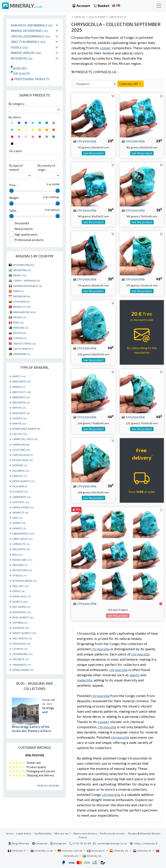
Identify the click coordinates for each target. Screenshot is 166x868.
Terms (10, 833)
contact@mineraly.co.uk (112, 843)
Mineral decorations (29, 31)
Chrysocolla (118, 17)
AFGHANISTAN (24, 265)
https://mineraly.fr (146, 843)
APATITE (19, 408)
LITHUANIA (22, 301)
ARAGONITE (21, 413)
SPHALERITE (21, 644)
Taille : (13, 211)
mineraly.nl (142, 850)
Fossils (19, 47)
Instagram (58, 843)
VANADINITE (22, 665)
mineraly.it (96, 850)
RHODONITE (22, 612)
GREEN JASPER (23, 507)
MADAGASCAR (24, 312)
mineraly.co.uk (42, 850)
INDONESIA (22, 296)
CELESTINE (21, 450)
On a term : (16, 151)
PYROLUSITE (22, 596)
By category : (17, 104)
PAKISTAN (21, 328)
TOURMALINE (22, 654)
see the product (93, 153)
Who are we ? (62, 833)
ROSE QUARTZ (23, 617)
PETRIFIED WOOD (25, 581)
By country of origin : (46, 168)
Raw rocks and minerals (32, 25)
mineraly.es (119, 850)
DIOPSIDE (20, 465)
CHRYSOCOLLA (23, 455)
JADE (17, 518)
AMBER (19, 387)
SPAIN (18, 291)
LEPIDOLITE (21, 544)
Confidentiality (43, 833)
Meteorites (22, 58)
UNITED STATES (24, 343)
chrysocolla (85, 141)
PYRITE (18, 591)
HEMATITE (20, 512)
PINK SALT (20, 586)
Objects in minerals (28, 42)
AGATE (19, 376)
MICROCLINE (22, 560)
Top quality (20, 74)
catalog (80, 17)
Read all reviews (48, 785)
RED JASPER (21, 607)
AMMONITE (21, 397)
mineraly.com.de (70, 850)
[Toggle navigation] (159, 6)
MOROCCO (22, 307)
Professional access (113, 833)
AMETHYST (22, 392)
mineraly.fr (17, 850)
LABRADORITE (23, 533)
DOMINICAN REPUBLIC (28, 286)
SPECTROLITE (22, 638)
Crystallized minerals (31, 36)
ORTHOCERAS (22, 570)
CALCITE (20, 434)
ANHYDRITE (21, 402)
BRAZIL (20, 275)
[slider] (11, 191)
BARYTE (19, 423)
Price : (13, 185)
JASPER (19, 523)
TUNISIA (20, 338)
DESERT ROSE (23, 460)
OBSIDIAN (20, 565)
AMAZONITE (21, 381)
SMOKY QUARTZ (24, 633)
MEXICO (20, 317)
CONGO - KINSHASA (27, 280)
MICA (17, 554)
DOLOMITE (21, 471)
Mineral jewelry (26, 53)
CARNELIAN (21, 444)
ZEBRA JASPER (23, 670)
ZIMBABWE (22, 354)
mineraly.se (92, 856)
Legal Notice (24, 833)
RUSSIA (20, 333)
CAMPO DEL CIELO (25, 439)
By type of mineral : (16, 168)
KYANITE (19, 528)
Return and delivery (85, 833)
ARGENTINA (22, 270)
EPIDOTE (20, 476)
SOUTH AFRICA (23, 349)
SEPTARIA (20, 623)
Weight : (14, 198)
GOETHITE (21, 502)
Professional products (30, 79)
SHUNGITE (21, 628)
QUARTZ (20, 601)
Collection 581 (131, 84)
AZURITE (19, 418)
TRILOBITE (21, 659)
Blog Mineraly (19, 843)
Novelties (19, 68)
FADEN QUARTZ (23, 481)
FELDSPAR (20, 486)
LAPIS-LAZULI (22, 539)
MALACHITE (21, 549)
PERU (18, 322)
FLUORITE (20, 491)
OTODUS (19, 575)
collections (97, 17)
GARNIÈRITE (22, 497)
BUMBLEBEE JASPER (26, 429)
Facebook (40, 843)
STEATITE (20, 649)
